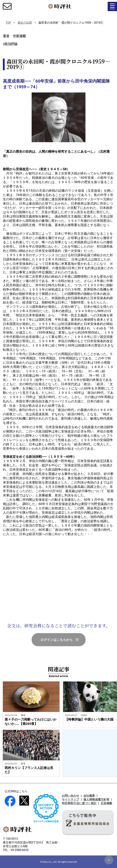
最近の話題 (25, 23)
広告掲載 (106, 803)
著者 (6, 36)
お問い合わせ (70, 796)
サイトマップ (70, 799)
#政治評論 (10, 44)
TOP (8, 23)
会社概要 (89, 796)
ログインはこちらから (57, 640)
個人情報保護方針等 (96, 799)
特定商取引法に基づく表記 (79, 803)
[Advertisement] (59, 579)
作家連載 (19, 36)
